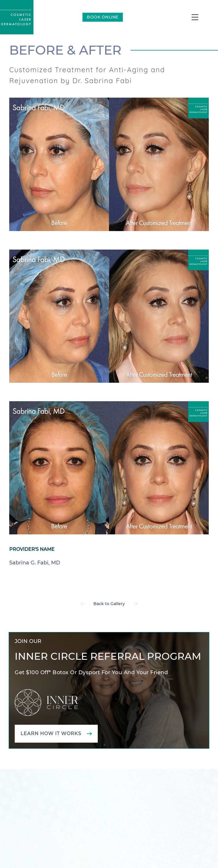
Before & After (65, 50)
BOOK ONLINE (103, 17)
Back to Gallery (109, 604)
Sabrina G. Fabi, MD (35, 563)
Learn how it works (51, 734)
